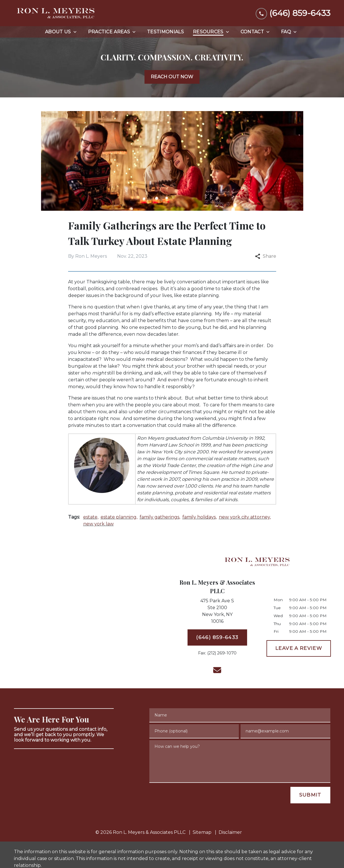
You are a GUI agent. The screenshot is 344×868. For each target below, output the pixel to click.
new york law (98, 524)
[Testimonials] (165, 32)
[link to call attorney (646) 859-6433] (293, 13)
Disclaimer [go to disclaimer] (230, 832)
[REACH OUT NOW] (172, 77)
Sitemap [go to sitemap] (202, 832)
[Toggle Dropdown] (77, 32)
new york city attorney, (245, 517)
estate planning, (119, 517)
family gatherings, (160, 517)
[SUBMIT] (310, 795)
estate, (91, 517)
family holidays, (200, 517)
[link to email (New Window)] (217, 670)
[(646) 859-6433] (217, 638)
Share (266, 256)
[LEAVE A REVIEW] (299, 648)
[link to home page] (57, 13)
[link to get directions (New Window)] (217, 612)
